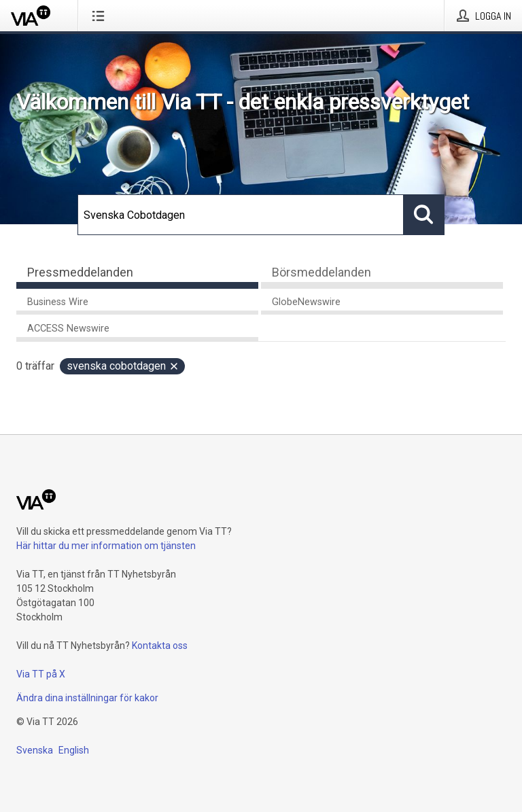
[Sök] (241, 215)
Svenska (35, 750)
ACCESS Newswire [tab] (68, 329)
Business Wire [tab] (58, 302)
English (74, 750)
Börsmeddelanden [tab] (321, 272)
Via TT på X (41, 674)
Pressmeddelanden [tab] (80, 272)
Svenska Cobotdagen (123, 366)
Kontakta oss (160, 646)
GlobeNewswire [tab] (306, 302)
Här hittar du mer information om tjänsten (106, 546)
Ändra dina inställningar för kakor (87, 698)
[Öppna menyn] (101, 16)
